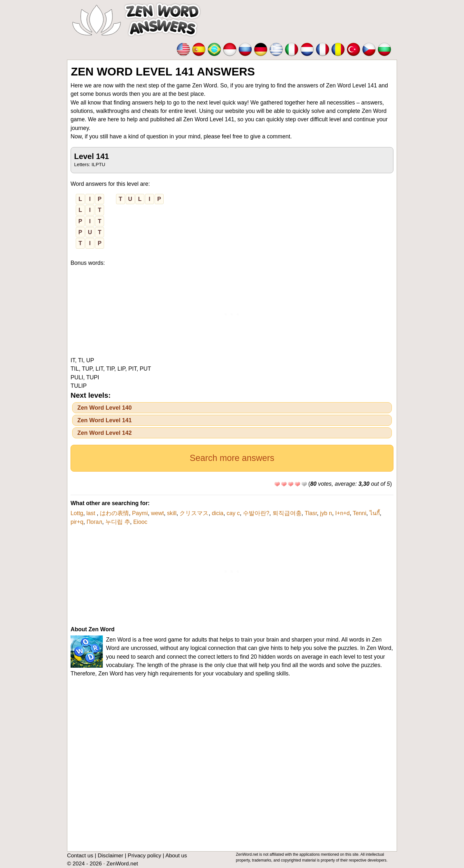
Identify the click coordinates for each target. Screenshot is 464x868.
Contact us (80, 856)
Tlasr (311, 513)
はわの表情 (114, 513)
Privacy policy (144, 856)
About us (176, 856)
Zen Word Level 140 (105, 408)
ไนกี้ (375, 513)
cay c (233, 513)
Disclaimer (110, 856)
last (92, 513)
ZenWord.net (122, 864)
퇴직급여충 (287, 513)
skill (172, 513)
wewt (157, 513)
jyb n (326, 513)
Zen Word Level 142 (105, 433)
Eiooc (140, 522)
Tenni (360, 513)
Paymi (140, 513)
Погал (94, 522)
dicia (217, 513)
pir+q (77, 522)
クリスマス (194, 513)
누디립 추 (118, 522)
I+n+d (342, 513)
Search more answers (232, 458)
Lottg (77, 513)
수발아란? (256, 513)
